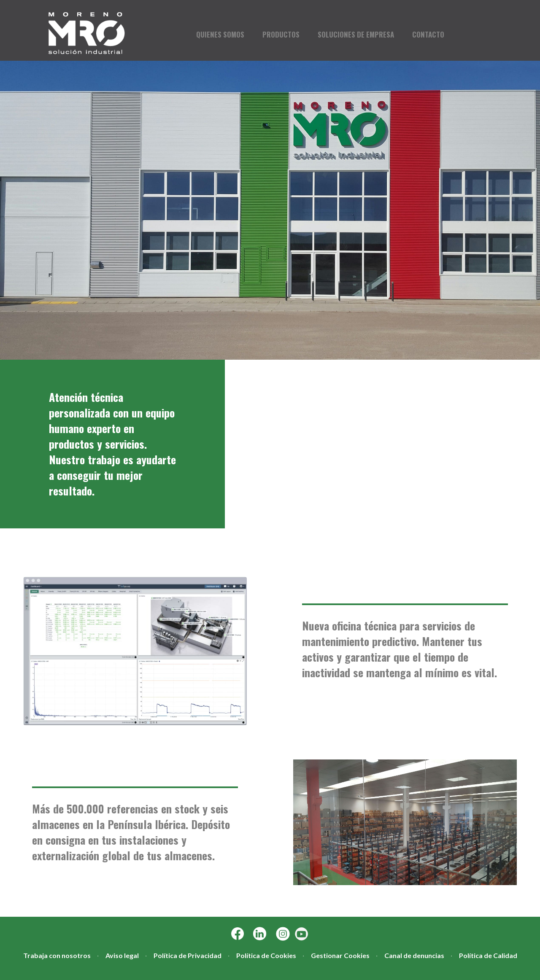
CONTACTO (428, 35)
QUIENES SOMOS (220, 35)
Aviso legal (122, 955)
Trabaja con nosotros (57, 955)
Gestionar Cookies (340, 955)
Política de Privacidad (188, 955)
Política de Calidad (488, 955)
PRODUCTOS (281, 35)
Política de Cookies (266, 955)
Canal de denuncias (414, 955)
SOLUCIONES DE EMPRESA (356, 35)
